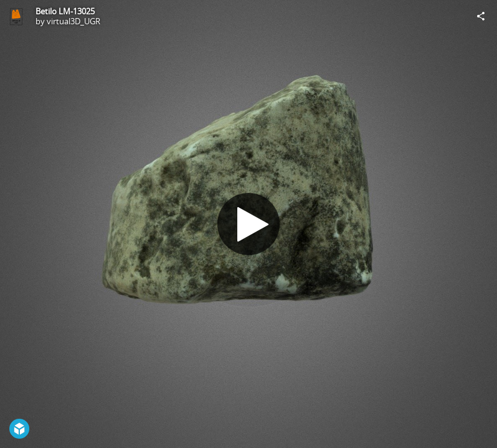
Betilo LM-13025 (65, 11)
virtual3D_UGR (73, 21)
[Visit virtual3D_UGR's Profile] (16, 16)
